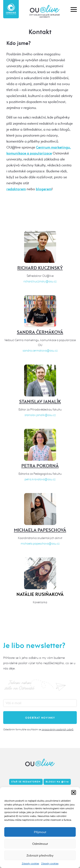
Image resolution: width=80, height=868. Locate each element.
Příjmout (40, 832)
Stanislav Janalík (40, 402)
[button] (74, 792)
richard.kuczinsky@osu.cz (40, 281)
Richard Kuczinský (40, 268)
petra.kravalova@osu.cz (40, 479)
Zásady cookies (30, 864)
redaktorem (16, 189)
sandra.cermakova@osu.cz (40, 351)
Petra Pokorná (40, 466)
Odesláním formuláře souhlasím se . (39, 729)
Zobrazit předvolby (40, 855)
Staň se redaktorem (26, 782)
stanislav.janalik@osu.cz (40, 415)
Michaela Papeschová (40, 530)
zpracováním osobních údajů (57, 729)
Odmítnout (40, 844)
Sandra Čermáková (40, 332)
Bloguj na (57, 782)
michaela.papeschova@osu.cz (40, 544)
